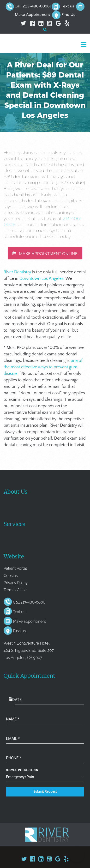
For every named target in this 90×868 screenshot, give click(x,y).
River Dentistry (17, 272)
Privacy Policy (16, 583)
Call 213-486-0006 (32, 6)
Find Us (68, 15)
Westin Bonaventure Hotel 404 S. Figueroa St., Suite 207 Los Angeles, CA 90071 (29, 650)
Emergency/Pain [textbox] (20, 777)
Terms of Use (15, 590)
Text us (67, 6)
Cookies (11, 576)
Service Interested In (22, 770)
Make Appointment (33, 15)
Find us (19, 631)
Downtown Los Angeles (42, 279)
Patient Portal (15, 568)
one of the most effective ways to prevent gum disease (43, 367)
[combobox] (45, 777)
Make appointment (29, 621)
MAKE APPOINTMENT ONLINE (45, 254)
